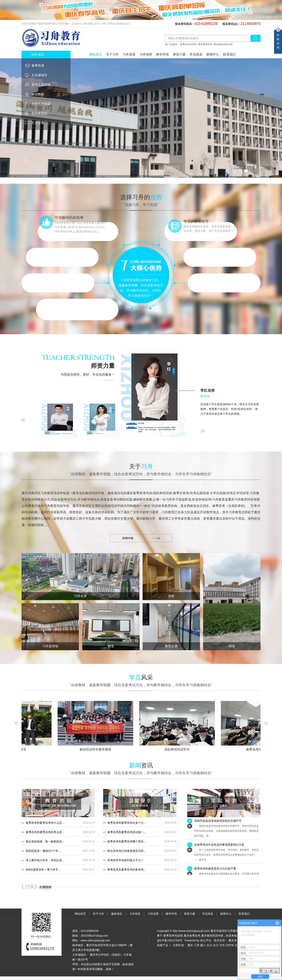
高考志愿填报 (41, 85)
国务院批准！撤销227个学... (43, 851)
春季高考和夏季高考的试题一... (127, 832)
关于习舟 (112, 54)
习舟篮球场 (50, 646)
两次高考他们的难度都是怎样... (127, 851)
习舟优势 (146, 54)
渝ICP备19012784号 (170, 940)
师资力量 (179, 54)
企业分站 (76, 24)
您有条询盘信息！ (120, 24)
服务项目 (117, 914)
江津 (197, 945)
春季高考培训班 (188, 44)
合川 (216, 945)
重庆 (190, 945)
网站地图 (88, 24)
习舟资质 (129, 54)
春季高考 (38, 66)
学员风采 (196, 54)
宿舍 (171, 596)
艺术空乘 (38, 123)
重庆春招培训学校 (223, 44)
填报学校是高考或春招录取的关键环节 (218, 822)
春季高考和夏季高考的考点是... (45, 832)
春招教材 (38, 94)
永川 (209, 945)
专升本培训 (39, 113)
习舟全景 (80, 596)
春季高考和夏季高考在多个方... (127, 823)
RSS (97, 24)
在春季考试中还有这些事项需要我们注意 (219, 846)
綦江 (203, 945)
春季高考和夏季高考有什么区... (45, 823)
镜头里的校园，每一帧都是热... (45, 841)
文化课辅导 (39, 75)
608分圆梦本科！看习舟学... (43, 870)
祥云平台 (206, 940)
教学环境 (163, 54)
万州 (222, 945)
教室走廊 (171, 646)
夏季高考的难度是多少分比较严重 (215, 870)
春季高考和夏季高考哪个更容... (127, 841)
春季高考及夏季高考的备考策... (127, 870)
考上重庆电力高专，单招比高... (45, 860)
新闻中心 (213, 54)
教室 (111, 646)
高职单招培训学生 (179, 749)
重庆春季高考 (205, 44)
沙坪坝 (230, 945)
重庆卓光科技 (237, 940)
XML (104, 24)
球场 (232, 646)
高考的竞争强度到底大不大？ (125, 860)
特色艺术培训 (41, 104)
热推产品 (163, 945)
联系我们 (229, 54)
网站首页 (96, 54)
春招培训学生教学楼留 (97, 749)
